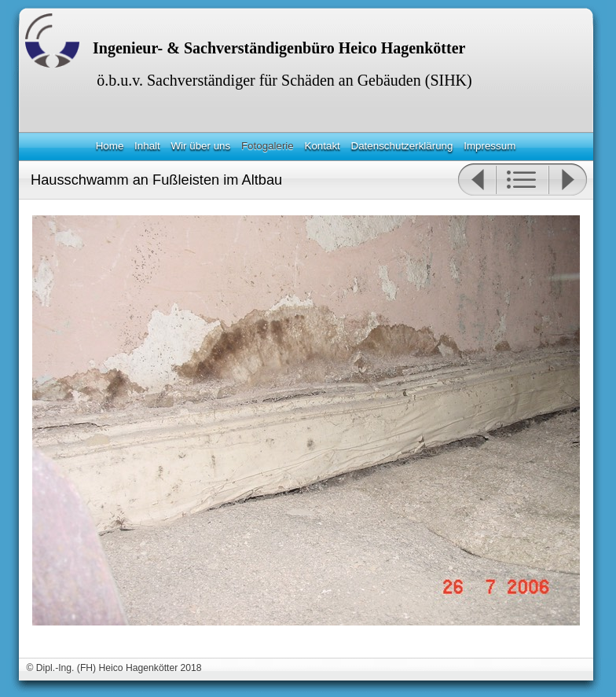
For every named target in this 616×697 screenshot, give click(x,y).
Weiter (568, 180)
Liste (522, 180)
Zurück (477, 180)
